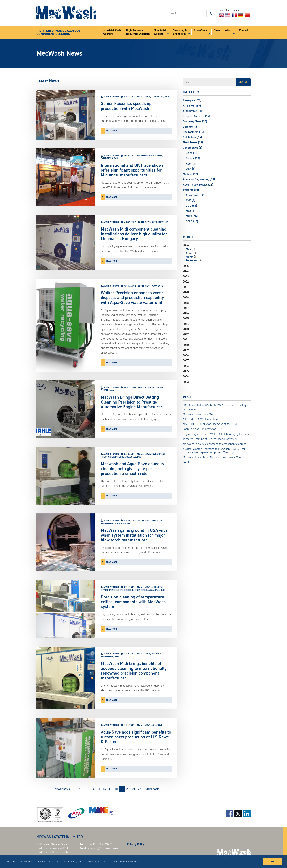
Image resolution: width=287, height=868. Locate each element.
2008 (186, 355)
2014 (186, 324)
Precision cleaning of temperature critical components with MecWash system (133, 602)
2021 (186, 287)
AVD (116, 158)
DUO (139, 457)
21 (134, 789)
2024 (186, 271)
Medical (190, 174)
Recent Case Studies (198, 185)
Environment (158, 454)
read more (112, 131)
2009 (186, 350)
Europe (105, 390)
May (188, 249)
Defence (190, 127)
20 (128, 789)
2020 (186, 292)
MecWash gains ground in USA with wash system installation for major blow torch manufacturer (134, 535)
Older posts (152, 789)
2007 (186, 361)
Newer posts (62, 789)
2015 (186, 319)
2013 (186, 329)
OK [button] (273, 862)
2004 (186, 376)
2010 (186, 345)
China (191, 153)
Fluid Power (193, 142)
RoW (191, 164)
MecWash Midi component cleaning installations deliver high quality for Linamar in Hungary (134, 234)
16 (104, 789)
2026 (217, 253)
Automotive (157, 97)
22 (139, 789)
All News (145, 97)
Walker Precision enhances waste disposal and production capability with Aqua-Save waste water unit (132, 298)
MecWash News (59, 53)
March (190, 257)
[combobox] (186, 13)
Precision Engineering (112, 457)
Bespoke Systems (196, 116)
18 (116, 789)
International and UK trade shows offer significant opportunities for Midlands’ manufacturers (132, 170)
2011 (186, 340)
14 (93, 789)
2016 (186, 313)
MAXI (191, 211)
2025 (186, 266)
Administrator (111, 97)
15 (98, 789)
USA (191, 169)
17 (110, 789)
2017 (186, 308)
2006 (186, 366)
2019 (186, 298)
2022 (186, 282)
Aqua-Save (157, 286)
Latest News (48, 81)
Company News (195, 121)
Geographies (192, 148)
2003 (186, 382)
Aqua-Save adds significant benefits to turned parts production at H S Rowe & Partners (136, 737)
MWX (167, 97)
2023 (186, 276)
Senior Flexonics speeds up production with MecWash (126, 106)
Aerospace (146, 156)
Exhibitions (107, 158)
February (191, 260)
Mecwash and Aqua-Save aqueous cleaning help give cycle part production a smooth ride (132, 469)
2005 (186, 371)
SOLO (192, 221)
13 (87, 789)
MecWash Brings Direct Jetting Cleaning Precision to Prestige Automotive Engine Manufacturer (132, 402)
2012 (186, 334)
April (189, 253)
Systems (191, 190)
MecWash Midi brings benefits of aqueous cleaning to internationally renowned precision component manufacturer (134, 671)
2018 (186, 303)
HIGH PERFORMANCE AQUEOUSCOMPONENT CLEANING (58, 32)
